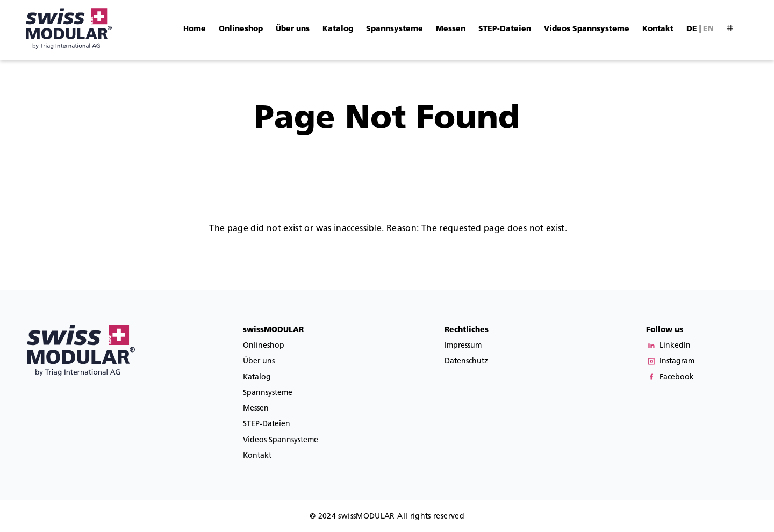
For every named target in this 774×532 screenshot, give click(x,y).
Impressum (463, 345)
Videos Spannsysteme (587, 29)
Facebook (677, 377)
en (708, 29)
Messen (451, 29)
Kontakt (658, 29)
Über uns (293, 29)
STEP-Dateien (505, 29)
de (692, 29)
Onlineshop (241, 29)
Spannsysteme (395, 29)
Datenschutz (466, 361)
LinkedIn (675, 345)
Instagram (677, 361)
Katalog (338, 29)
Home (195, 29)
